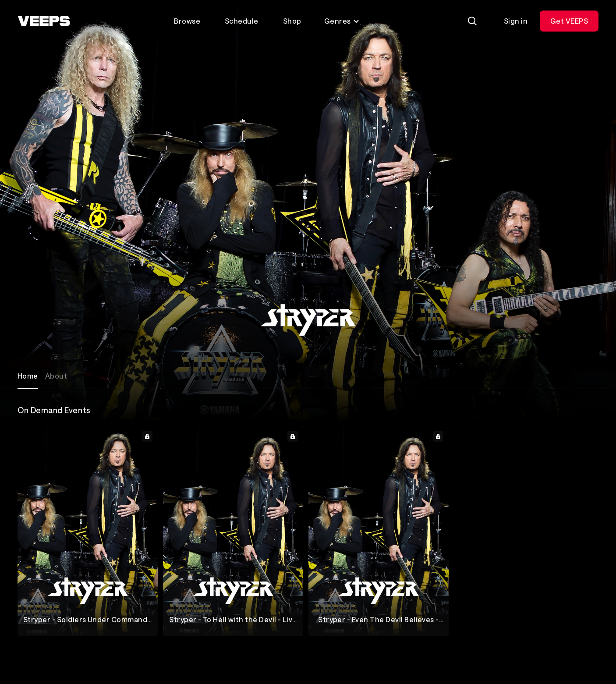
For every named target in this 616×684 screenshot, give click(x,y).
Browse (187, 21)
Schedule (242, 21)
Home (28, 376)
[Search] (472, 21)
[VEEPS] (44, 21)
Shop (292, 21)
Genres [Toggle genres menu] (342, 21)
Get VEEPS (569, 21)
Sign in (516, 21)
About (56, 376)
